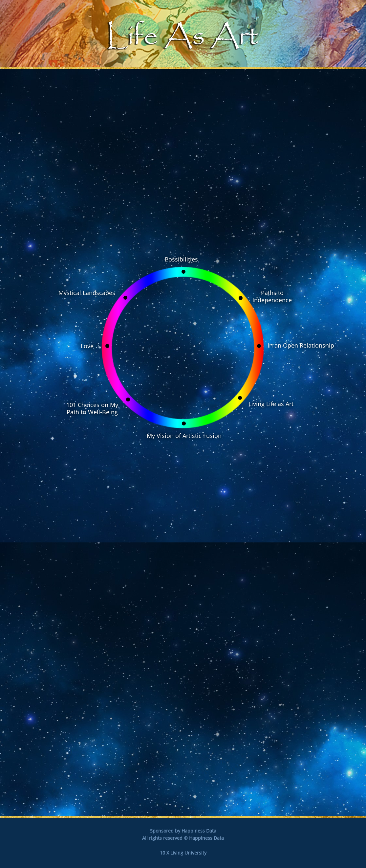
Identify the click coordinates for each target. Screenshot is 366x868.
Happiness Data (199, 831)
